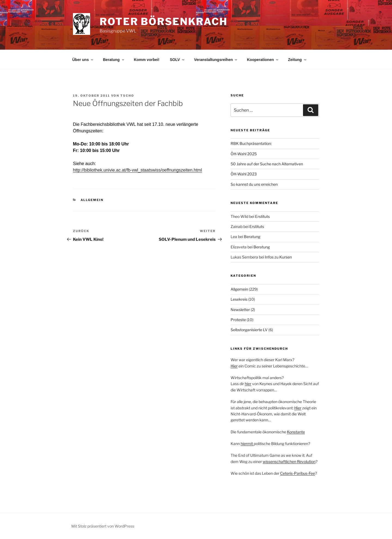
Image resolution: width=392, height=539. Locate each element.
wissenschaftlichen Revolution (289, 462)
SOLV (177, 60)
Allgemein (92, 200)
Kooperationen (263, 60)
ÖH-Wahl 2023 (244, 174)
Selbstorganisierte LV (249, 330)
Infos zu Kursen (278, 257)
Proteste (238, 320)
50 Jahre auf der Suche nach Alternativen (267, 164)
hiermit (247, 444)
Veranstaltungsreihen (216, 60)
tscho (127, 96)
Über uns (83, 60)
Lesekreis (239, 299)
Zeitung (298, 60)
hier (248, 384)
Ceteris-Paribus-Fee (298, 473)
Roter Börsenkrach (164, 22)
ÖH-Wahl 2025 (244, 154)
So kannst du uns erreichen (254, 184)
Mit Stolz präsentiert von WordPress (103, 526)
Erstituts (262, 216)
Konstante (296, 432)
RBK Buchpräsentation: (251, 143)
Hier (234, 366)
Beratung (114, 60)
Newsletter (240, 310)
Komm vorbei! (147, 60)
